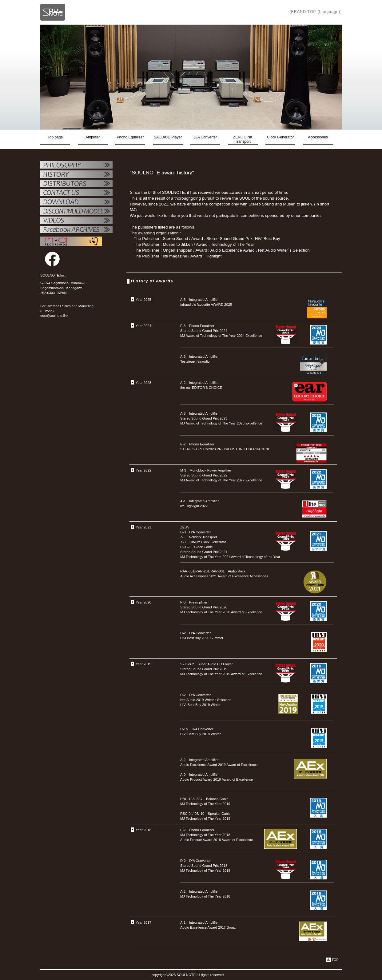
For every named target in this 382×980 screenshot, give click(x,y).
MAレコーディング (71, 241)
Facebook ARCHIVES (76, 230)
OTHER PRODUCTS (76, 212)
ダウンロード (76, 202)
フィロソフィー (76, 165)
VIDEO (76, 221)
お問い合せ (76, 193)
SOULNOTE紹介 (76, 175)
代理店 (76, 184)
